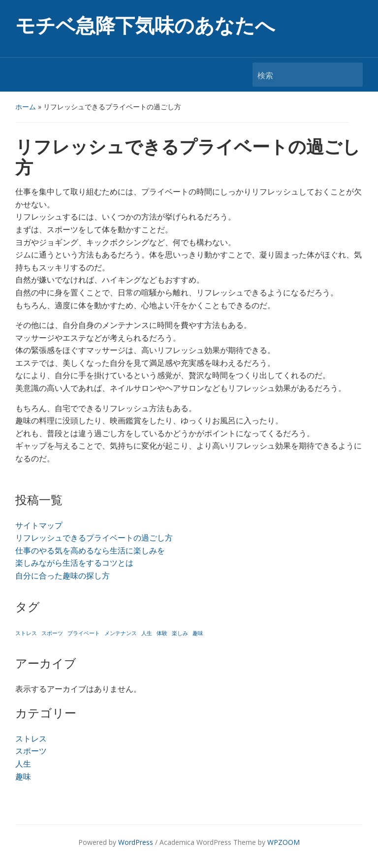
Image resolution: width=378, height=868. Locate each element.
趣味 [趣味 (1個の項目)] (198, 633)
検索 (350, 75)
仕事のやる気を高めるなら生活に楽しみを (90, 550)
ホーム (26, 107)
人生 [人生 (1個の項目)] (147, 633)
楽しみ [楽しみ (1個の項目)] (180, 633)
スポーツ (31, 751)
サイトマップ (39, 525)
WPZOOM (283, 842)
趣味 (23, 776)
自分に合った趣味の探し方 (63, 576)
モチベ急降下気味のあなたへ (145, 26)
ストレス (31, 739)
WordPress (136, 842)
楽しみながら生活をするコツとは (74, 563)
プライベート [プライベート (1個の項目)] (84, 633)
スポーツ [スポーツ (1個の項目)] (52, 633)
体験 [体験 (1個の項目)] (162, 633)
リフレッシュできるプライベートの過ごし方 (94, 538)
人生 (23, 764)
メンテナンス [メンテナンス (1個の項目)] (121, 633)
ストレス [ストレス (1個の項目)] (26, 633)
